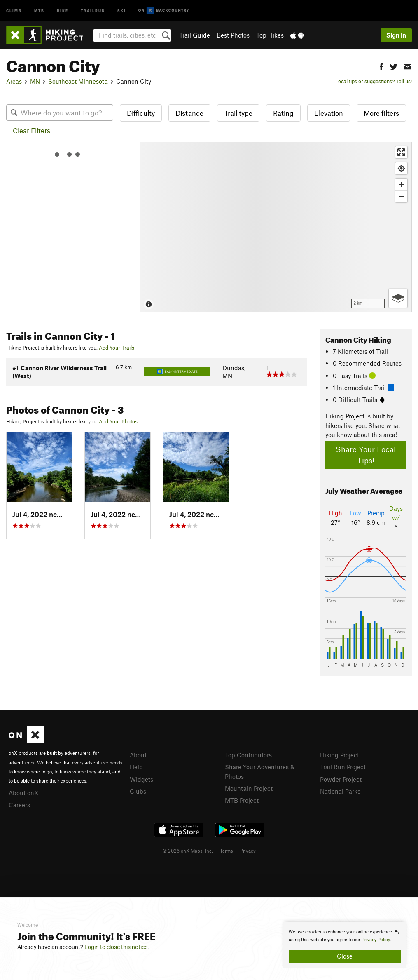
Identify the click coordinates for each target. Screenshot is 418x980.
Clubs (138, 791)
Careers (19, 805)
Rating (283, 113)
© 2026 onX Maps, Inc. (188, 851)
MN (35, 81)
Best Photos (233, 35)
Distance (189, 113)
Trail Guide (195, 35)
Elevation (329, 113)
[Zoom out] (401, 196)
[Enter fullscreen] (401, 152)
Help (136, 767)
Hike (63, 10)
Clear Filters (32, 130)
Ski (122, 10)
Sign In (396, 35)
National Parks (340, 791)
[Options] (398, 298)
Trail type (238, 113)
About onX (23, 793)
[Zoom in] (401, 184)
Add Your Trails (117, 348)
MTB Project (242, 800)
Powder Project (341, 779)
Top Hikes (270, 35)
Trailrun (93, 10)
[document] (345, 945)
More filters (381, 113)
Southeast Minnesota (78, 81)
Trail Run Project (343, 767)
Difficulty (141, 113)
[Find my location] (401, 168)
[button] (381, 66)
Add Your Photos (118, 421)
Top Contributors (248, 755)
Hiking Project (340, 755)
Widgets (141, 779)
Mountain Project (249, 788)
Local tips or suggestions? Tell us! (374, 81)
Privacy (248, 851)
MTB (39, 10)
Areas (14, 81)
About (138, 755)
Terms (227, 851)
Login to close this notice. (117, 947)
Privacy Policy (376, 940)
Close (345, 956)
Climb (14, 10)
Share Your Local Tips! (366, 455)
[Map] (276, 227)
